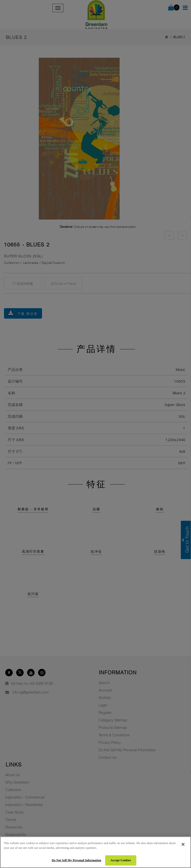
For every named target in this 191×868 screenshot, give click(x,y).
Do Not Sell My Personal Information (76, 860)
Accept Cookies (121, 860)
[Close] (183, 844)
